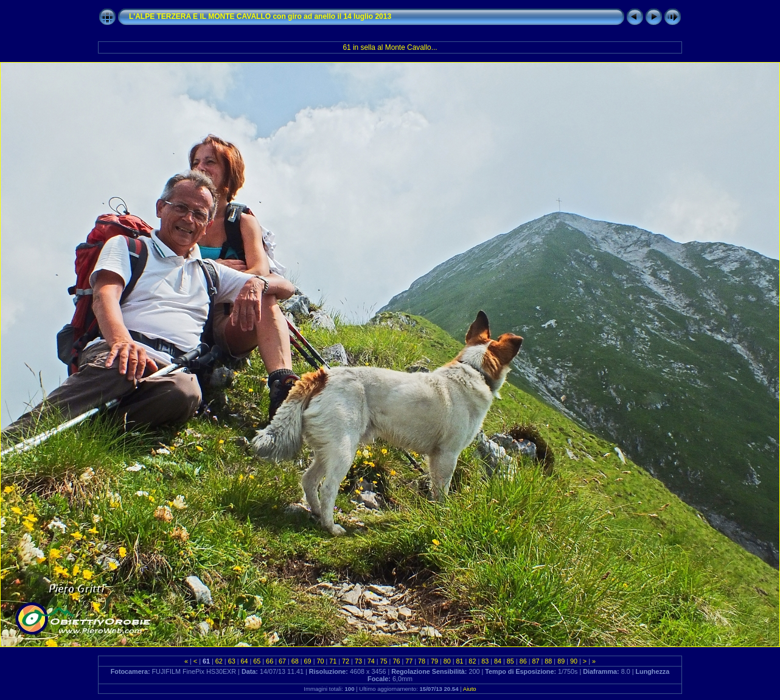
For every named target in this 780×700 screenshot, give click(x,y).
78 (422, 661)
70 (320, 661)
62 (219, 661)
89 (561, 661)
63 (232, 661)
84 (498, 661)
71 (333, 661)
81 (460, 661)
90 (574, 661)
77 (409, 661)
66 (270, 661)
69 (308, 661)
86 (523, 661)
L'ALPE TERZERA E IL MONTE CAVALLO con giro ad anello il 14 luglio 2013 (260, 16)
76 (396, 661)
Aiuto (470, 689)
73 (358, 661)
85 (510, 661)
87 (536, 661)
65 (257, 661)
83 (485, 661)
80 (447, 661)
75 (384, 661)
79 (434, 661)
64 (244, 661)
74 (371, 661)
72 (346, 661)
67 (282, 661)
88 (548, 661)
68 (295, 661)
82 (472, 661)
